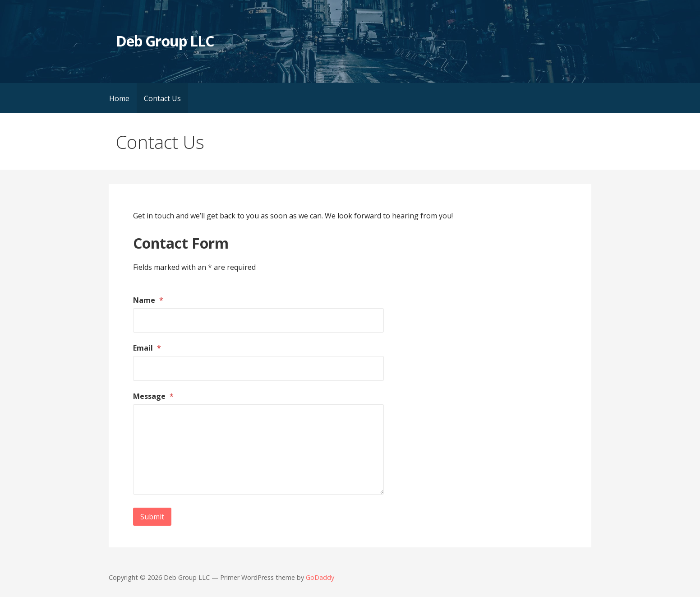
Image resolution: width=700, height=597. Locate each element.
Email (147, 348)
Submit (152, 517)
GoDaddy (320, 577)
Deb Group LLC (165, 41)
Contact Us (162, 98)
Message (153, 396)
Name (148, 300)
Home (119, 98)
